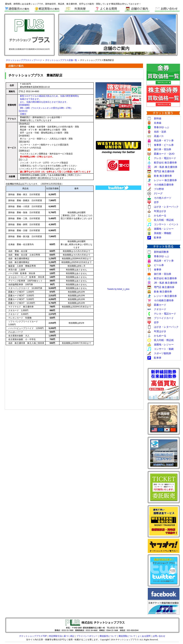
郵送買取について (127, 636)
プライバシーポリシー (87, 636)
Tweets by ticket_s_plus (118, 289)
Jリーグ (158, 193)
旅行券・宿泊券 (163, 149)
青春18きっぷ (162, 127)
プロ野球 (159, 189)
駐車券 (158, 238)
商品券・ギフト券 (164, 140)
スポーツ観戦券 (163, 353)
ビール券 (159, 265)
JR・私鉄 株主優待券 (166, 167)
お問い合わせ (159, 636)
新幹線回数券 (161, 252)
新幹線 (158, 118)
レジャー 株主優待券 (164, 180)
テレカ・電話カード (165, 158)
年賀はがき (160, 211)
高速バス (159, 136)
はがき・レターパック (166, 207)
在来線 (158, 123)
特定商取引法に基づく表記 (62, 636)
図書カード (160, 305)
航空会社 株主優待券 (165, 163)
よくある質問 (144, 636)
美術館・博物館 (163, 233)
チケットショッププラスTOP (33, 636)
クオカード (160, 309)
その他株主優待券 (164, 185)
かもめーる (160, 215)
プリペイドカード (164, 318)
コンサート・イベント (166, 224)
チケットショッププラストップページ (24, 60)
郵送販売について (108, 636)
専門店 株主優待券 (164, 171)
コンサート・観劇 (164, 349)
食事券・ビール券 (164, 145)
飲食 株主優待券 (163, 176)
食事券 (158, 269)
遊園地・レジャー (164, 229)
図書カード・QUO (164, 154)
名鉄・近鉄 (160, 132)
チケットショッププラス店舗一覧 (61, 60)
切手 (156, 202)
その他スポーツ (163, 198)
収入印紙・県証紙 (164, 220)
